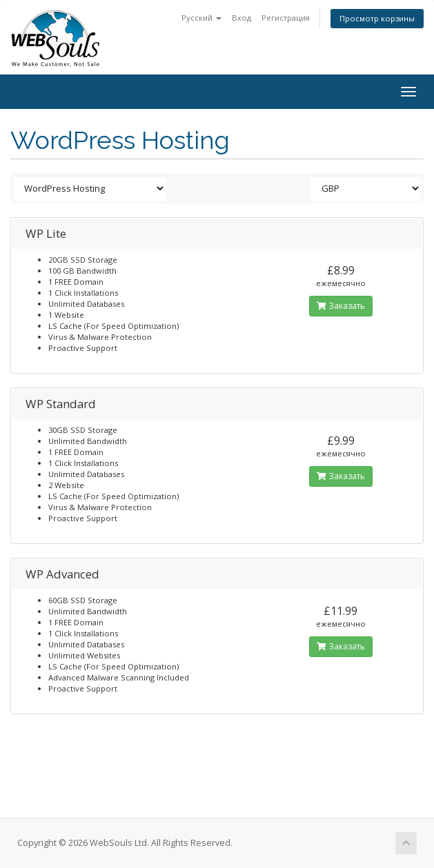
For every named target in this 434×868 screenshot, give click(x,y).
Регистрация (286, 18)
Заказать (341, 306)
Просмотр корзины (377, 18)
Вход (241, 18)
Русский (201, 18)
